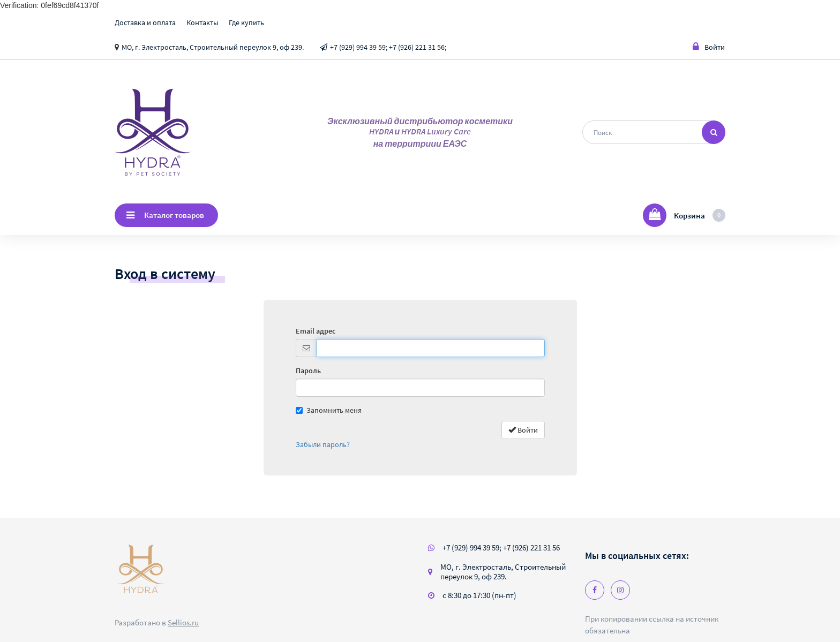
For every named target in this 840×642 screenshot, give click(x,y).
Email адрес (316, 331)
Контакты (202, 22)
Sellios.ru (183, 622)
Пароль (308, 371)
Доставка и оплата (145, 22)
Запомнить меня (329, 410)
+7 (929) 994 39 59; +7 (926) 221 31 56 (501, 547)
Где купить (246, 22)
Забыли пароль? (323, 444)
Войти (709, 47)
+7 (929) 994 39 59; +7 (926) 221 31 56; (388, 47)
